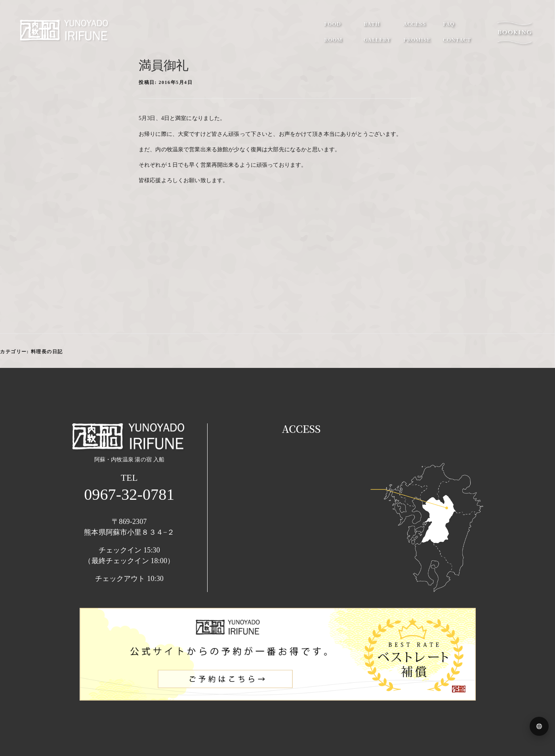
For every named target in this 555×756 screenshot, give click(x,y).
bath (372, 24)
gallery (377, 39)
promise (417, 39)
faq (449, 24)
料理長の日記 (47, 352)
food (333, 24)
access (415, 24)
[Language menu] (539, 726)
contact (457, 39)
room (333, 39)
